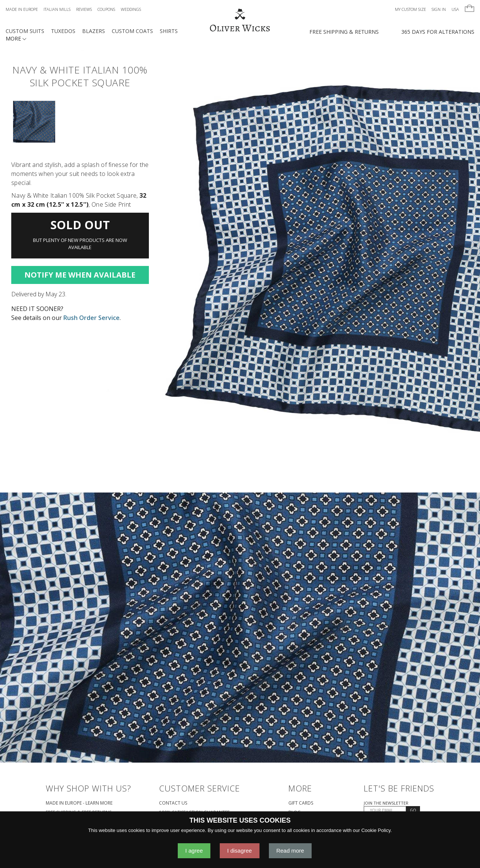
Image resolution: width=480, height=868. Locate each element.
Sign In (439, 9)
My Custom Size (410, 9)
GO (413, 810)
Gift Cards (301, 803)
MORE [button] (16, 38)
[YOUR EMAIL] (385, 810)
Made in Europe (22, 9)
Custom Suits (25, 31)
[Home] (240, 21)
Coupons (106, 9)
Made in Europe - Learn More (79, 803)
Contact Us (173, 803)
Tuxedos (63, 31)
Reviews (84, 9)
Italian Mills (57, 9)
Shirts (169, 31)
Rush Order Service (91, 318)
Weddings (131, 9)
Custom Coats (132, 31)
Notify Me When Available (80, 275)
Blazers (94, 31)
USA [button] (455, 9)
